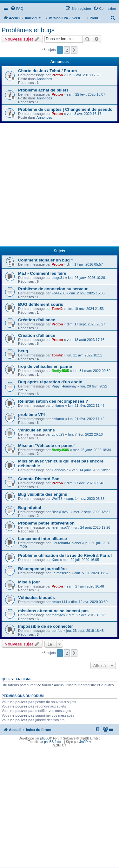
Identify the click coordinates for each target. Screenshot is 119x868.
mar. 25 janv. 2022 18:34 (92, 450)
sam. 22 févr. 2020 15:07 (86, 94)
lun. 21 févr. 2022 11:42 (86, 419)
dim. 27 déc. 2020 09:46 (85, 483)
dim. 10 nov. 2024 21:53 (85, 309)
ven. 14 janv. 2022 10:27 (91, 470)
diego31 (58, 278)
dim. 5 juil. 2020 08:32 (91, 573)
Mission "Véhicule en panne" (47, 446)
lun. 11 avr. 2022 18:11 (84, 355)
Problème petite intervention (46, 523)
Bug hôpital (30, 508)
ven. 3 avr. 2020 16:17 (84, 114)
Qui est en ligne (17, 679)
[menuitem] (17, 9)
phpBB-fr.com (54, 742)
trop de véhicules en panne (45, 366)
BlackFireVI (61, 512)
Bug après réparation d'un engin (50, 382)
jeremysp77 (61, 527)
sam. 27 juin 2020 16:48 (85, 586)
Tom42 (57, 309)
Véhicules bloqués (36, 598)
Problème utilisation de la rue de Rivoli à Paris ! (65, 555)
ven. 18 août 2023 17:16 (86, 340)
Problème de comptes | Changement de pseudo (65, 109)
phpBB (45, 738)
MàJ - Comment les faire (42, 273)
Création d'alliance (37, 320)
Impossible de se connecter (46, 626)
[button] (74, 50)
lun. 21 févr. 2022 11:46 (86, 406)
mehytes (58, 615)
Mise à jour (29, 582)
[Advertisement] (60, 186)
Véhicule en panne (36, 430)
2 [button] (67, 50)
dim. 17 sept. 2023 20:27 (86, 324)
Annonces (44, 79)
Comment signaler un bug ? (46, 260)
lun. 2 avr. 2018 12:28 (83, 75)
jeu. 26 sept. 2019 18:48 (85, 631)
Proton (57, 75)
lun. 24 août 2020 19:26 (92, 527)
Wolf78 (57, 499)
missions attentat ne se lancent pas (53, 611)
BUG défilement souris (41, 304)
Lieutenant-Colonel (66, 543)
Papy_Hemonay (64, 386)
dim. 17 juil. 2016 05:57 (85, 264)
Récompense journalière (42, 569)
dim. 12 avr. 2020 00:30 (89, 602)
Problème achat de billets (43, 90)
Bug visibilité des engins (43, 494)
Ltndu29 (58, 434)
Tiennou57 (60, 470)
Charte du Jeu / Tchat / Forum (47, 71)
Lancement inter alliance (43, 539)
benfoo (57, 631)
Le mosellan (61, 573)
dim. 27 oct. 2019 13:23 (87, 615)
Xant (55, 560)
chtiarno (58, 406)
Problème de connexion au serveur (53, 289)
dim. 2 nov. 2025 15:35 (87, 293)
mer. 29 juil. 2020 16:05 (81, 560)
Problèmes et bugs (28, 30)
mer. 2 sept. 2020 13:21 (92, 512)
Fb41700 (59, 293)
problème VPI (31, 415)
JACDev (85, 742)
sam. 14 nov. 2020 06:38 (85, 499)
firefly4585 (60, 371)
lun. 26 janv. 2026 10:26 (86, 278)
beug (23, 351)
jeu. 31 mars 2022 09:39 (92, 371)
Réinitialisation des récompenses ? (53, 401)
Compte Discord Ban (39, 479)
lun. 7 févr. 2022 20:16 (86, 434)
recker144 (60, 602)
